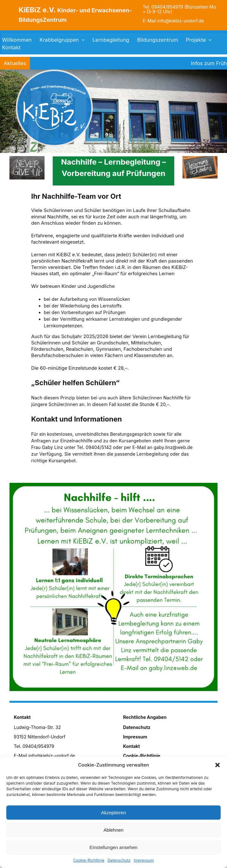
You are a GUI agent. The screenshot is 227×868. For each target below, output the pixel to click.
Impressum (144, 860)
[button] (218, 765)
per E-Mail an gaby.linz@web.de (158, 447)
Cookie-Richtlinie (89, 860)
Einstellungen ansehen (114, 847)
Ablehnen (114, 830)
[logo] (54, 72)
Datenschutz (119, 860)
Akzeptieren (114, 813)
